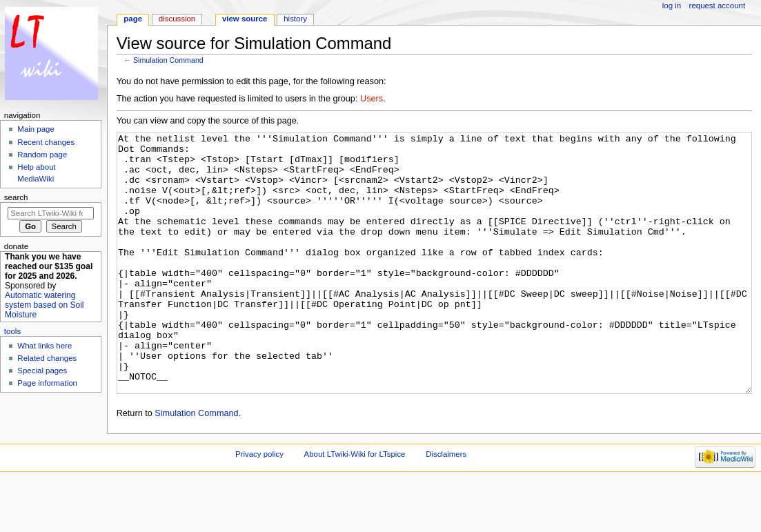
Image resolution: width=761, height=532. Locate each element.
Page (133, 19)
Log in (672, 6)
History (295, 19)
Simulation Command (168, 60)
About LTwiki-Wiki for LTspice (355, 506)
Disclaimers (446, 506)
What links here (45, 346)
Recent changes (46, 142)
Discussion (177, 19)
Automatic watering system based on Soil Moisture (45, 305)
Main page (36, 129)
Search (16, 197)
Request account (718, 6)
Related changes (47, 358)
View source (245, 19)
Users (372, 99)
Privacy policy (259, 506)
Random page (42, 155)
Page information (47, 383)
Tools (12, 331)
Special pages (42, 371)
